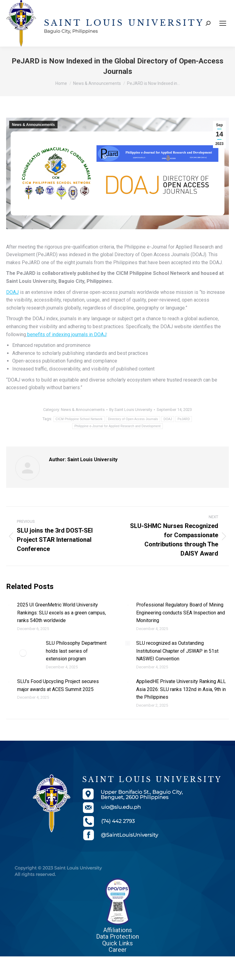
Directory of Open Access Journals (133, 419)
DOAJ (12, 292)
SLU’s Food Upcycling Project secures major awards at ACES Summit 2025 (58, 685)
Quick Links (117, 943)
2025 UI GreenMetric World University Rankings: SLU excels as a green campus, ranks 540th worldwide (62, 613)
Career (118, 950)
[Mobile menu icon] (223, 23)
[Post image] (9, 605)
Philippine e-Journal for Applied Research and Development (117, 426)
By (131, 410)
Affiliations (117, 930)
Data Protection (117, 936)
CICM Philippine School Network (79, 419)
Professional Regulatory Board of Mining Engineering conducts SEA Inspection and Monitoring (181, 613)
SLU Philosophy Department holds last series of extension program (76, 651)
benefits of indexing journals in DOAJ (66, 334)
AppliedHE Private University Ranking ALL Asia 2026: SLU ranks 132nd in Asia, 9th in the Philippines (181, 689)
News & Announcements (33, 125)
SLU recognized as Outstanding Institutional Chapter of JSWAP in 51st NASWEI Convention (177, 651)
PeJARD (184, 419)
